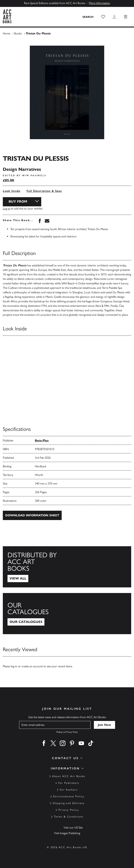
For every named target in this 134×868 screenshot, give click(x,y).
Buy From (18, 201)
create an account (32, 666)
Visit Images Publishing (67, 833)
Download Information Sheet (32, 515)
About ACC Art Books (69, 776)
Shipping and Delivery (69, 803)
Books (18, 33)
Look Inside (12, 191)
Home (6, 33)
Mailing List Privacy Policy (67, 732)
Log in (6, 208)
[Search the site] (88, 17)
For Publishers (69, 783)
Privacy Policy (69, 810)
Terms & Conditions (69, 817)
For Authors (69, 790)
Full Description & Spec (44, 191)
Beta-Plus (42, 440)
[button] (103, 17)
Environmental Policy (69, 796)
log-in (14, 666)
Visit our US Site (73, 827)
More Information (99, 3)
